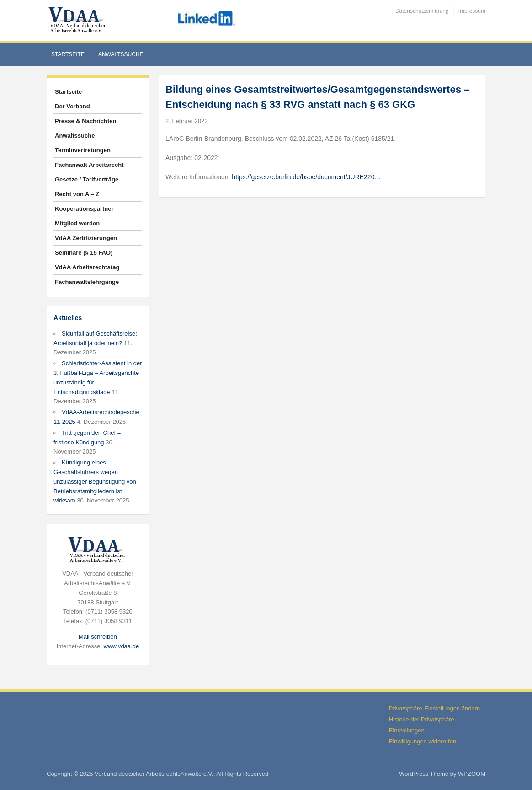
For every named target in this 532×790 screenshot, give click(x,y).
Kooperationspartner (84, 209)
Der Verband (72, 106)
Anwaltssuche (121, 54)
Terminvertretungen (83, 150)
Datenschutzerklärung (422, 11)
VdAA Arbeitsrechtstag (87, 267)
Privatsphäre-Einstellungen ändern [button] (434, 708)
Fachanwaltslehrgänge (87, 282)
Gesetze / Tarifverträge (87, 179)
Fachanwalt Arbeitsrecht (89, 165)
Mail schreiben (98, 637)
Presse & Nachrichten (85, 121)
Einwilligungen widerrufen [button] (423, 741)
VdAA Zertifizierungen (86, 238)
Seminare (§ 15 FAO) (84, 253)
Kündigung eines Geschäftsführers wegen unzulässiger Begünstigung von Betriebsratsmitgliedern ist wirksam (95, 481)
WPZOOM (472, 774)
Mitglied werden (77, 223)
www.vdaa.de (121, 646)
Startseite (68, 54)
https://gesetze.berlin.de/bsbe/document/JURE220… (306, 177)
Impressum (472, 11)
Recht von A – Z (77, 194)
